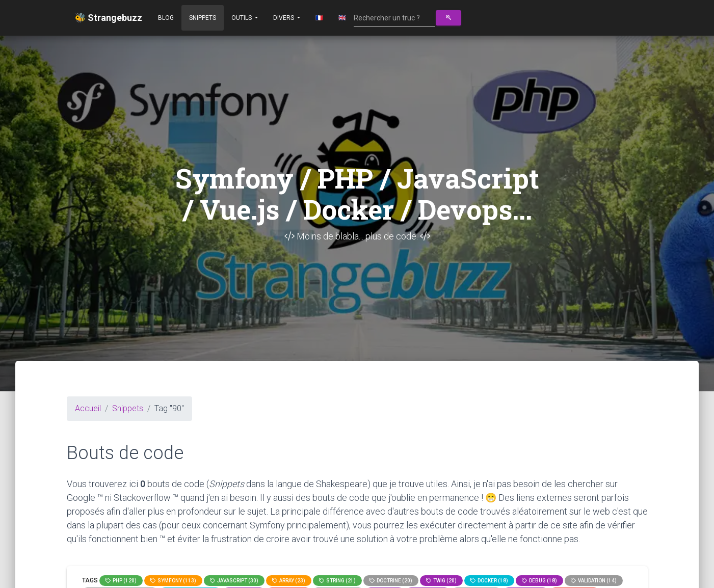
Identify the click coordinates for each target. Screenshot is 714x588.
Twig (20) (441, 581)
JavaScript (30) (234, 581)
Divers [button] (284, 18)
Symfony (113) (173, 581)
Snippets (203, 18)
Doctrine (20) (391, 581)
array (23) (289, 581)
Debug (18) (539, 581)
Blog (166, 18)
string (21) (337, 581)
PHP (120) (121, 581)
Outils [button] (242, 18)
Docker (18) (489, 581)
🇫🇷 (319, 18)
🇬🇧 (342, 18)
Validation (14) (594, 581)
